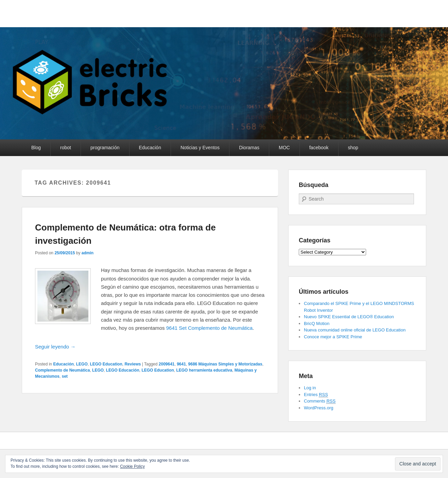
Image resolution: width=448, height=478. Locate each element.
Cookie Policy (132, 466)
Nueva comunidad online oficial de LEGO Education (355, 330)
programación (105, 148)
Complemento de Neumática (62, 370)
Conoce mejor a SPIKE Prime (333, 337)
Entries (316, 395)
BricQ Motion (317, 323)
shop (353, 148)
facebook (319, 148)
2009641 (167, 364)
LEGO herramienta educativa (204, 370)
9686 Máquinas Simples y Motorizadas (225, 364)
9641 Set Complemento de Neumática (209, 328)
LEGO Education (106, 364)
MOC (284, 148)
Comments (320, 401)
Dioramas (249, 148)
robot (66, 148)
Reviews (133, 364)
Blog (36, 148)
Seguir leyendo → (55, 347)
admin (88, 253)
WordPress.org (318, 408)
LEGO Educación (123, 370)
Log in (310, 388)
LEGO (82, 364)
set (65, 376)
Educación (150, 148)
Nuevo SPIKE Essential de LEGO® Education (349, 317)
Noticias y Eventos (200, 148)
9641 (181, 364)
